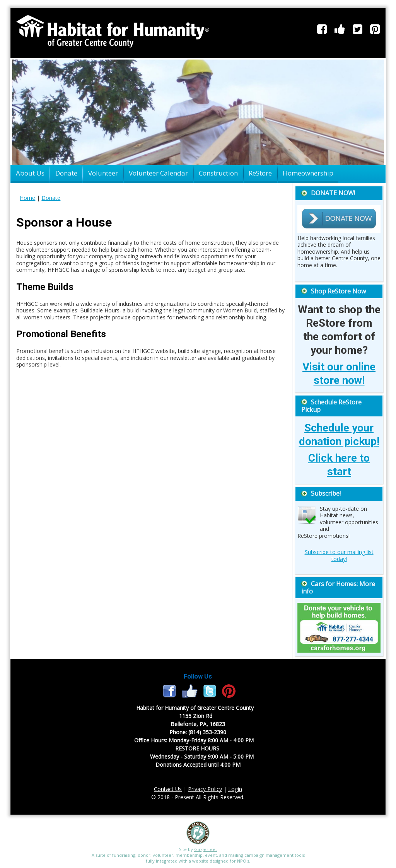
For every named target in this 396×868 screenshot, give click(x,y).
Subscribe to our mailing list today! (339, 555)
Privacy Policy (205, 789)
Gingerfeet (206, 849)
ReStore (260, 173)
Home (27, 198)
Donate (66, 173)
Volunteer (103, 173)
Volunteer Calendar (158, 173)
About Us (30, 173)
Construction (218, 173)
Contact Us (168, 789)
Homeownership (308, 173)
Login (235, 789)
